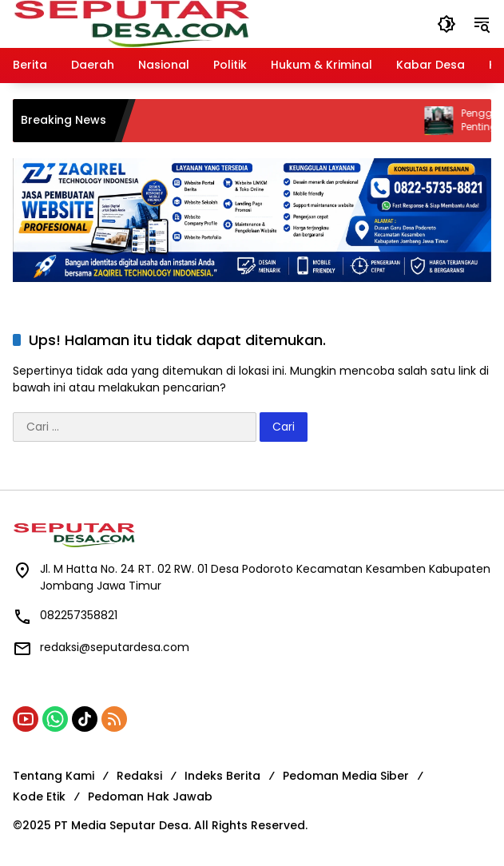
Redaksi (139, 776)
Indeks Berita (222, 776)
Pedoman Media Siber (346, 776)
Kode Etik (39, 796)
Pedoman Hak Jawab (150, 796)
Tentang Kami (54, 776)
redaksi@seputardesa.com (115, 647)
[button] (446, 24)
